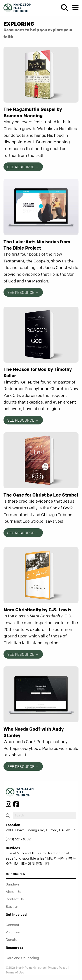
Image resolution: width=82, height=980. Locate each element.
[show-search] (63, 8)
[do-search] (45, 815)
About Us (13, 892)
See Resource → (23, 167)
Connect (12, 925)
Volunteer (13, 932)
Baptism (13, 906)
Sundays (13, 884)
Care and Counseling (22, 958)
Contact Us (15, 899)
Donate (11, 939)
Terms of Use (15, 972)
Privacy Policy (58, 967)
